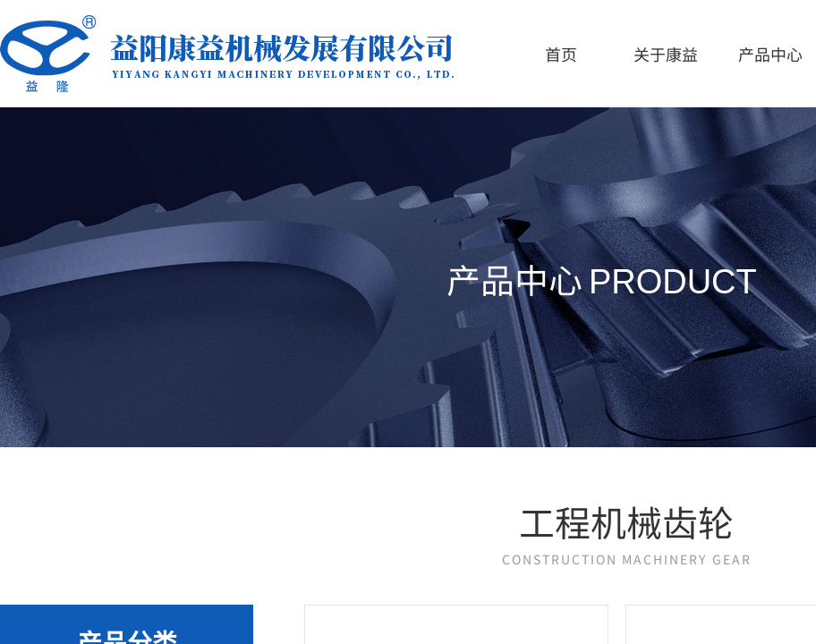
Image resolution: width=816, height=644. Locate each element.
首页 (561, 54)
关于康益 (666, 54)
